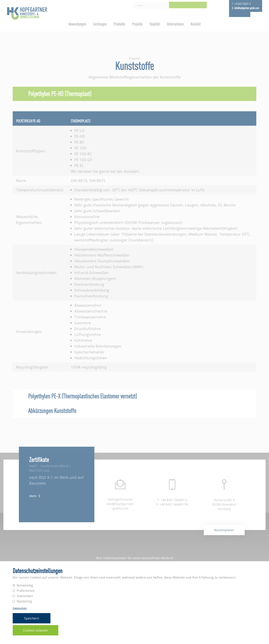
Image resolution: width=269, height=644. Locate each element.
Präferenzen (26, 591)
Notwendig (25, 585)
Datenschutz (20, 608)
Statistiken (25, 596)
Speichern (32, 618)
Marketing (24, 601)
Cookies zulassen (36, 630)
